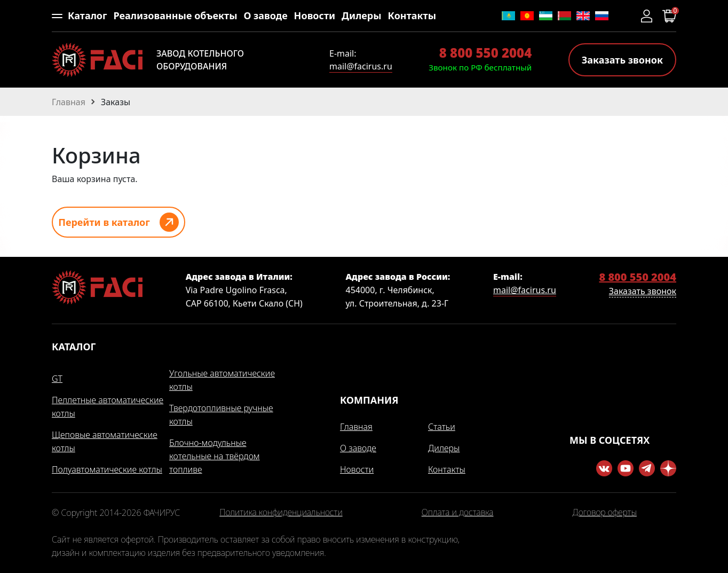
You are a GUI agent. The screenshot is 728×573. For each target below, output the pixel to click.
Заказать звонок (622, 60)
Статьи (442, 427)
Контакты (412, 15)
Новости (315, 15)
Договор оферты (605, 513)
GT (57, 379)
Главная (356, 427)
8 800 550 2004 (485, 53)
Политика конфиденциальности (281, 513)
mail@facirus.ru (361, 66)
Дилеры (362, 15)
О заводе (265, 15)
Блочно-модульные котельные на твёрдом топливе (215, 456)
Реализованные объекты (175, 15)
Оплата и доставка (458, 513)
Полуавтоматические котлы (107, 469)
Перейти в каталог (104, 222)
